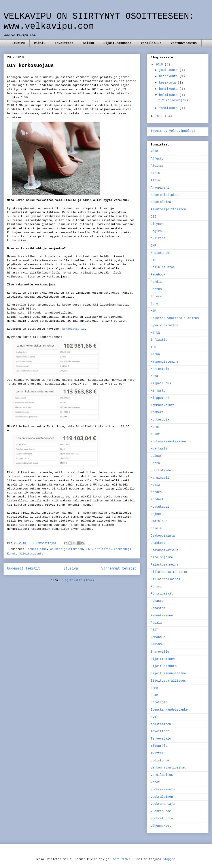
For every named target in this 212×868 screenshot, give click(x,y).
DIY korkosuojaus (30, 66)
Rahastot (158, 608)
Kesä (154, 376)
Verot (155, 782)
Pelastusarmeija (165, 565)
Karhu (155, 354)
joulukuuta (169, 70)
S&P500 (156, 644)
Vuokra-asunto (163, 790)
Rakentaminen (162, 616)
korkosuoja (123, 549)
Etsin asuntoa (163, 267)
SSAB (154, 695)
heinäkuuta (169, 76)
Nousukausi (160, 507)
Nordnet (157, 499)
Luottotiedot (162, 470)
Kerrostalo (160, 369)
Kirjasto (158, 391)
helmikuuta (169, 95)
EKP (89, 549)
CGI (153, 217)
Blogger (169, 859)
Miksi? (40, 43)
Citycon (157, 224)
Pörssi (156, 587)
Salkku (88, 43)
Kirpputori (160, 398)
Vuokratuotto (162, 818)
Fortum (156, 289)
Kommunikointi (163, 405)
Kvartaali (159, 449)
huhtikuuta (169, 89)
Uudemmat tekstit (24, 569)
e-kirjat (158, 238)
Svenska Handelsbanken (170, 710)
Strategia (159, 702)
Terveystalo (161, 739)
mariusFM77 (121, 859)
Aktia (155, 173)
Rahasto (157, 601)
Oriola (156, 528)
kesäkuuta (168, 83)
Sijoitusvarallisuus (168, 681)
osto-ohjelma (162, 557)
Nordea (156, 492)
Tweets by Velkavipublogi (173, 131)
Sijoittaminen (163, 659)
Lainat (156, 456)
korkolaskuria (73, 329)
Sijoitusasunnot (117, 43)
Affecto (157, 159)
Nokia (155, 485)
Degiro (156, 231)
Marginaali (160, 478)
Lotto (155, 463)
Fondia (156, 282)
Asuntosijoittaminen (66, 549)
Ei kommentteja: (44, 543)
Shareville (160, 652)
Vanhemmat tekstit (119, 569)
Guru (154, 304)
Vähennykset (161, 826)
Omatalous (159, 521)
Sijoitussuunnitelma (168, 673)
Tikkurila (159, 746)
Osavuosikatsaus (165, 550)
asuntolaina (37, 549)
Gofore (156, 296)
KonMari (157, 412)
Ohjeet (156, 514)
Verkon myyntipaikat (168, 768)
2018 (160, 65)
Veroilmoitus (162, 775)
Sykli (155, 717)
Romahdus (158, 637)
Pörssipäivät (162, 594)
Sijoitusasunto (31, 554)
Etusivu (18, 43)
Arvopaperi (160, 188)
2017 (160, 116)
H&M (153, 311)
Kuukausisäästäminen (168, 442)
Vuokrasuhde (161, 811)
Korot (11, 554)
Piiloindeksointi (165, 579)
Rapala (156, 623)
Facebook (158, 275)
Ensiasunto (160, 253)
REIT (154, 630)
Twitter (157, 753)
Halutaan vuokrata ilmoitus (175, 318)
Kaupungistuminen (165, 362)
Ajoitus (157, 166)
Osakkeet (158, 543)
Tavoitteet (64, 43)
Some (154, 688)
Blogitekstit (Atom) (78, 580)
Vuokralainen (162, 797)
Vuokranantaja (163, 804)
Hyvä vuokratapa (165, 325)
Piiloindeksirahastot (169, 572)
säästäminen (161, 724)
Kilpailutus (161, 383)
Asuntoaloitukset (165, 195)
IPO (153, 347)
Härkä (155, 333)
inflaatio (103, 549)
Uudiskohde (160, 761)
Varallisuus (151, 43)
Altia (155, 180)
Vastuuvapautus (184, 43)
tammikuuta (169, 108)
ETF (153, 260)
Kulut (155, 434)
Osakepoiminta (163, 536)
